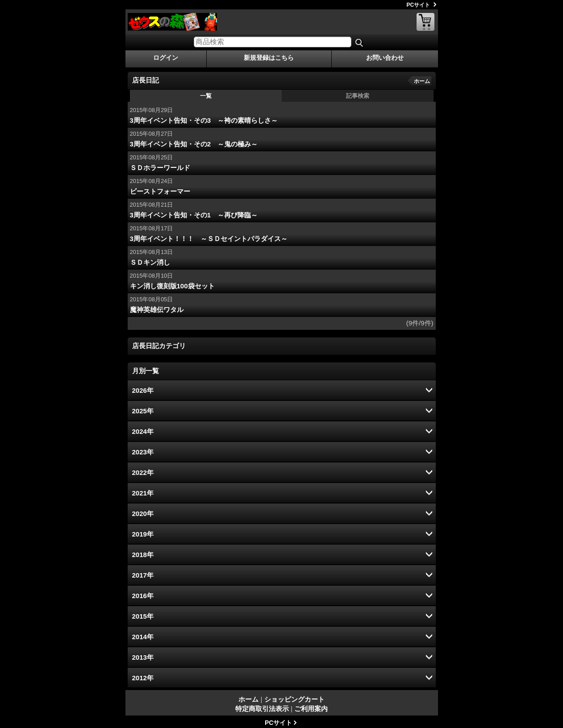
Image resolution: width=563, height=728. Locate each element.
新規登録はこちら (269, 58)
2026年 (143, 390)
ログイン (166, 58)
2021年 (143, 493)
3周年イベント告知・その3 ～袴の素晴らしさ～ (204, 120)
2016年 (143, 596)
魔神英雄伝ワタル (157, 310)
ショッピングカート (425, 22)
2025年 (143, 411)
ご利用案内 (311, 709)
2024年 (143, 431)
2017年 (143, 575)
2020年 (143, 514)
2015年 (143, 616)
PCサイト (419, 5)
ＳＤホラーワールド (160, 168)
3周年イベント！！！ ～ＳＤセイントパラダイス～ (209, 239)
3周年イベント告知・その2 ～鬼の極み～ (194, 144)
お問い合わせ (385, 58)
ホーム (422, 81)
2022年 (143, 472)
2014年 (143, 637)
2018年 (143, 555)
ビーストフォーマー (160, 191)
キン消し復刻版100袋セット (172, 286)
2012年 (143, 678)
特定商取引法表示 (262, 709)
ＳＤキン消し (150, 262)
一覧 (206, 96)
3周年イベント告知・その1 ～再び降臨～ (194, 215)
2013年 (143, 657)
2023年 (143, 452)
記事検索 (358, 96)
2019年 (143, 534)
